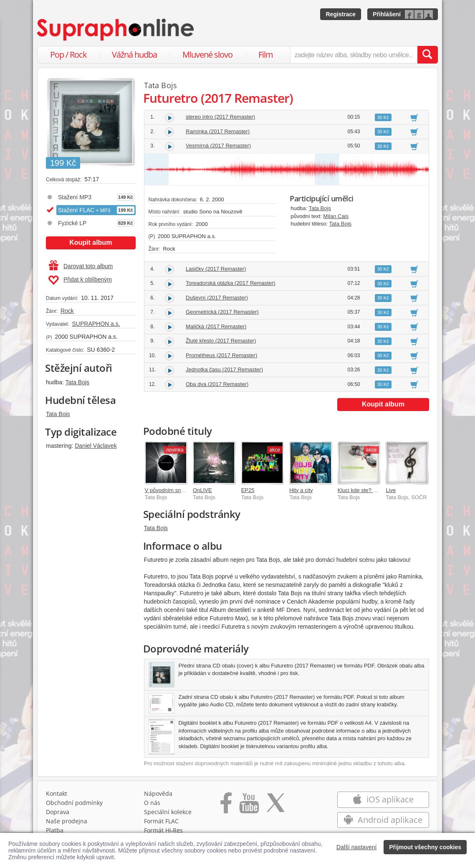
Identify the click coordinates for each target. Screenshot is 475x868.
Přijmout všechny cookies (425, 847)
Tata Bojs (77, 382)
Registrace (341, 14)
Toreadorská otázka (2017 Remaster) (231, 283)
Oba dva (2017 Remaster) (217, 384)
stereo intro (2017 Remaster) (220, 117)
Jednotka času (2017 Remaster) (224, 369)
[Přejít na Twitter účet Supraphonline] (275, 806)
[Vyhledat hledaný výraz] (427, 55)
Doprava (58, 812)
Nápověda (158, 793)
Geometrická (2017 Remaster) (222, 312)
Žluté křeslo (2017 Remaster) (221, 341)
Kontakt (57, 793)
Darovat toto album (81, 266)
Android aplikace (383, 820)
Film (266, 55)
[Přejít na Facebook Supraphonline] (226, 806)
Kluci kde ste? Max (360, 490)
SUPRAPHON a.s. (96, 324)
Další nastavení (357, 847)
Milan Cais (336, 216)
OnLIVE (202, 490)
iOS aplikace (383, 799)
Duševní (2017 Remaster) (217, 298)
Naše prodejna (67, 821)
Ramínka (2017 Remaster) (218, 131)
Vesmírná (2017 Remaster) (218, 146)
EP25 (248, 490)
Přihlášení (387, 14)
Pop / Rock (68, 55)
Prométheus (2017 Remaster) (221, 355)
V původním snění (167, 490)
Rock (67, 311)
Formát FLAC (161, 821)
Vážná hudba (134, 55)
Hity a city (301, 490)
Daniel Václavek (96, 446)
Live (391, 490)
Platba (55, 830)
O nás (152, 803)
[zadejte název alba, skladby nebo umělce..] (354, 55)
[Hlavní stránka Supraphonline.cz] (116, 30)
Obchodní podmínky (74, 803)
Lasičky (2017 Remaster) (216, 269)
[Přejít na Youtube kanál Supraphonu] (249, 806)
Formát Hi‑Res (164, 830)
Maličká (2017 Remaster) (216, 326)
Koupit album (91, 242)
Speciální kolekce (168, 812)
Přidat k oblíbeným (80, 280)
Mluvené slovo (207, 55)
